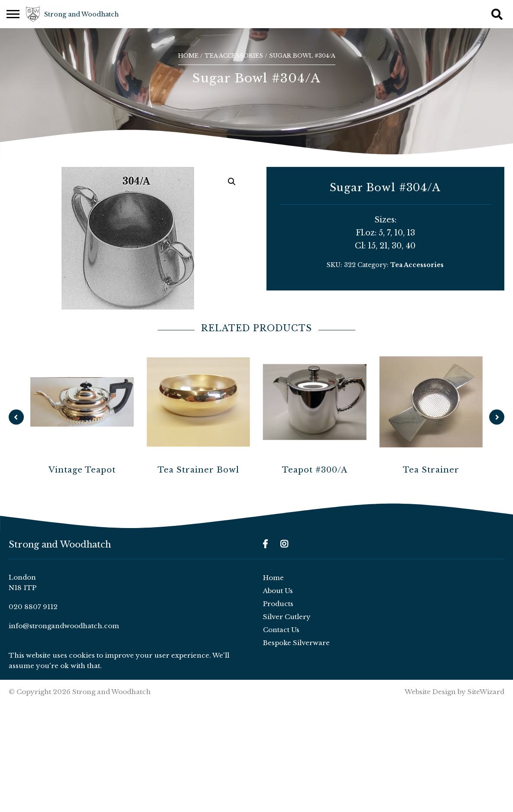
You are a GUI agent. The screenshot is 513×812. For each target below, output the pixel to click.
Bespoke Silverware (296, 643)
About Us (278, 591)
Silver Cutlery (287, 617)
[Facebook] (265, 544)
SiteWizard (486, 692)
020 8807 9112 (33, 607)
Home (188, 56)
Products (278, 604)
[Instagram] (284, 544)
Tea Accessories (234, 56)
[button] (232, 182)
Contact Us (281, 630)
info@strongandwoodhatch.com (64, 626)
